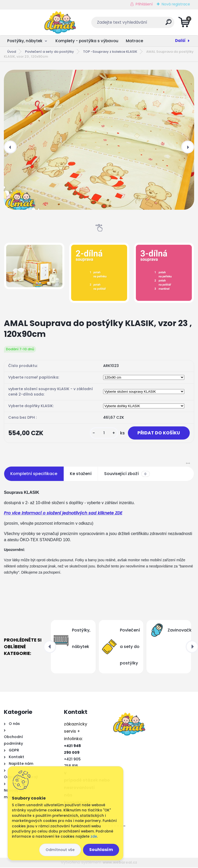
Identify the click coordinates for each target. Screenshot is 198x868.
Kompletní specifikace (34, 474)
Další (180, 41)
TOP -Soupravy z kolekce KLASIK (110, 52)
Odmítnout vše (60, 850)
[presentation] (10, 147)
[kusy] (102, 433)
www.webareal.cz (120, 863)
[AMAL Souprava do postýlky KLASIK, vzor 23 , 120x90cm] (99, 140)
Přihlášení (144, 4)
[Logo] (35, 22)
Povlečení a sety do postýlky (49, 52)
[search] (161, 24)
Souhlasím (101, 850)
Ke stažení (81, 474)
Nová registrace (176, 4)
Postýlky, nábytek (25, 41)
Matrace (134, 41)
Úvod (12, 52)
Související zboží (127, 475)
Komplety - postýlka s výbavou (87, 41)
